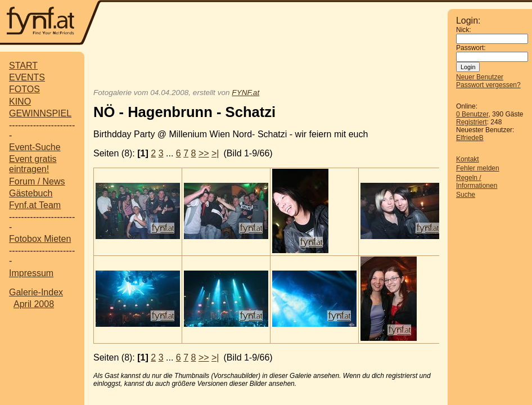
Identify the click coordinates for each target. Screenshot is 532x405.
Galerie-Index (36, 292)
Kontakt (468, 159)
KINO (20, 102)
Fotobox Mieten (40, 239)
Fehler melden (478, 168)
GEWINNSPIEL (40, 113)
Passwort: (471, 48)
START (23, 66)
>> (204, 153)
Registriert (472, 122)
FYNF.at (245, 93)
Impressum (31, 273)
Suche (466, 195)
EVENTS (27, 77)
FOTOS (24, 89)
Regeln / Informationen (477, 182)
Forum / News (37, 181)
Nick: (464, 30)
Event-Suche (35, 147)
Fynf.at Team (35, 205)
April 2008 (34, 304)
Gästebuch (31, 193)
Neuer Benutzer (480, 77)
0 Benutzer (472, 114)
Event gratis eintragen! (33, 164)
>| (215, 153)
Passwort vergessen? (488, 85)
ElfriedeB (470, 138)
